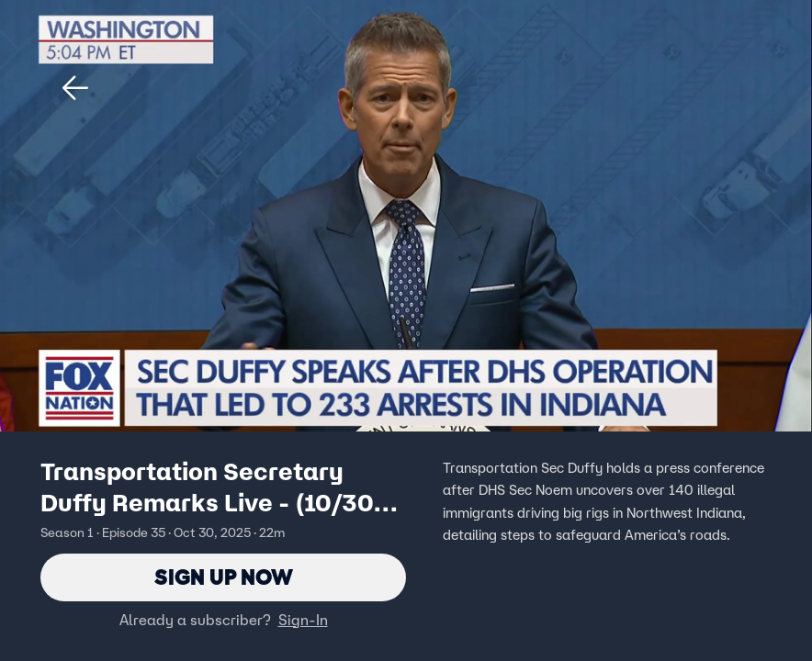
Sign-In (303, 620)
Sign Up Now (224, 577)
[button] (75, 88)
